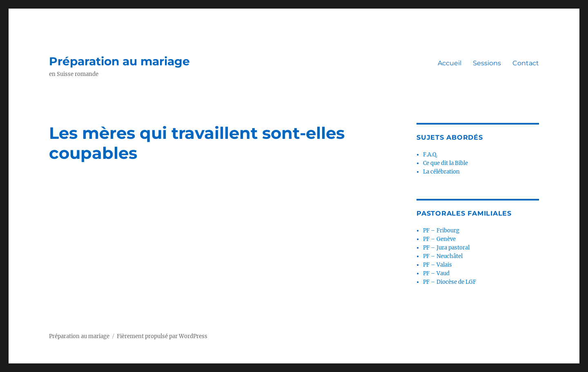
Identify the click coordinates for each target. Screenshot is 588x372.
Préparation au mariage (119, 61)
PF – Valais (438, 265)
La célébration (441, 172)
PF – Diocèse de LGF (450, 282)
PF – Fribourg (441, 231)
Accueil (450, 63)
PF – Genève (439, 239)
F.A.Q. (430, 155)
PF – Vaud (436, 273)
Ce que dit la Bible (445, 163)
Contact (526, 63)
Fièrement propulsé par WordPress (162, 336)
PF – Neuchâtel (443, 256)
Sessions (487, 63)
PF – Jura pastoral (446, 248)
